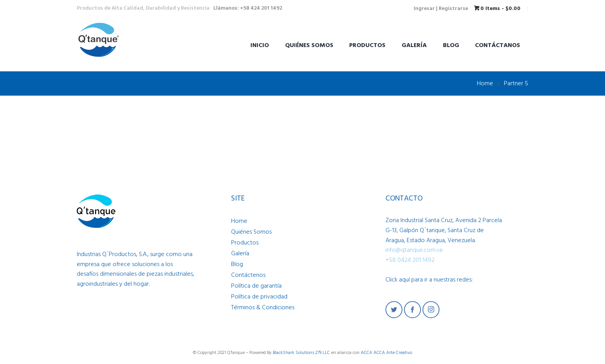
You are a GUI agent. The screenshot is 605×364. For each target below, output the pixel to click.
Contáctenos (248, 275)
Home (485, 84)
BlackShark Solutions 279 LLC (301, 353)
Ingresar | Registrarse (441, 9)
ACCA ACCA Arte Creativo (386, 353)
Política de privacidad (259, 297)
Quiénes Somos (309, 45)
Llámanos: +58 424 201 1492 (248, 8)
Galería (414, 45)
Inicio (260, 45)
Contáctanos (498, 45)
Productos (367, 45)
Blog (451, 45)
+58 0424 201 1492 (410, 260)
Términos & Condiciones (263, 308)
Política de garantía (256, 286)
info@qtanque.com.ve (414, 250)
